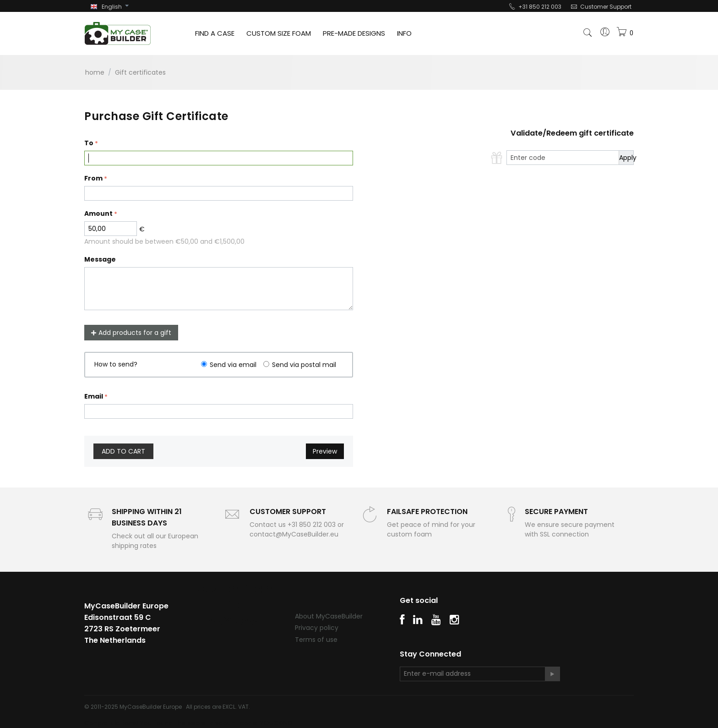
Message (100, 259)
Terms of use (316, 640)
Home (95, 72)
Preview (325, 451)
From (93, 178)
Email (94, 396)
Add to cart (123, 451)
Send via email (233, 365)
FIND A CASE (215, 33)
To (89, 143)
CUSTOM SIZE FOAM (279, 33)
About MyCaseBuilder (329, 616)
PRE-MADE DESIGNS (354, 33)
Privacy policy (317, 628)
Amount (98, 213)
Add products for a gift (131, 333)
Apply (626, 158)
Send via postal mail (304, 365)
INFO (404, 33)
